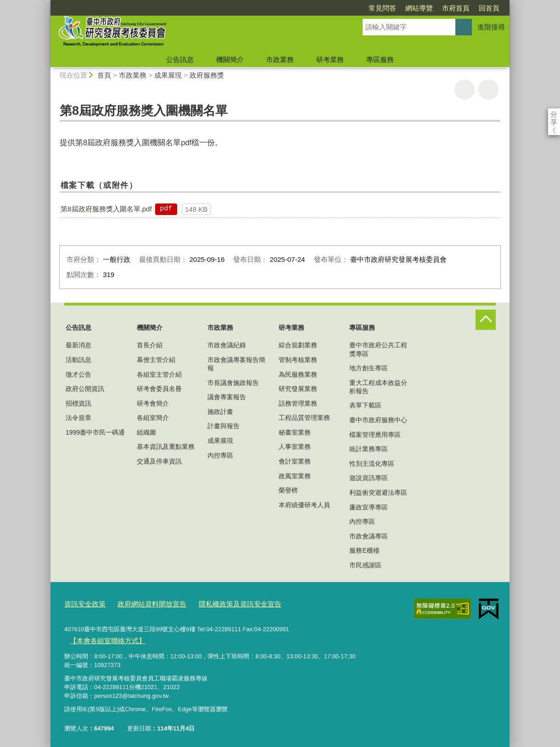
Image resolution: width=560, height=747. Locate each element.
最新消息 (78, 345)
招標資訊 (78, 403)
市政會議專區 (369, 536)
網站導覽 (366, 8)
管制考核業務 (298, 360)
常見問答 (330, 8)
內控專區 (220, 455)
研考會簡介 (153, 403)
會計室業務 (295, 461)
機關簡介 (230, 59)
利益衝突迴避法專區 (378, 492)
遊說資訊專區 (369, 478)
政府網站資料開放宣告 (142, 603)
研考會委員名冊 (159, 389)
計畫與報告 (224, 426)
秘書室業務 (295, 432)
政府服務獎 (207, 75)
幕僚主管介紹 (156, 360)
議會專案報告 (227, 397)
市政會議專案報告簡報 (236, 364)
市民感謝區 (365, 565)
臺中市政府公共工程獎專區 (378, 349)
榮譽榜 (288, 490)
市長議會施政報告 (233, 383)
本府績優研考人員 (304, 505)
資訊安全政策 (82, 603)
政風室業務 (295, 476)
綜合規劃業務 (298, 345)
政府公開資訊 (85, 389)
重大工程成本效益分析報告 (378, 387)
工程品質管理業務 (304, 418)
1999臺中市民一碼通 (95, 432)
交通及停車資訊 (159, 461)
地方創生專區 (369, 368)
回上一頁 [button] (488, 90)
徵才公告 (78, 374)
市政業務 (280, 59)
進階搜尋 (491, 27)
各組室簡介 (153, 418)
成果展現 (168, 75)
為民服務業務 (298, 374)
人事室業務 (295, 447)
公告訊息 (180, 59)
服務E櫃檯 (364, 550)
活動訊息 (78, 360)
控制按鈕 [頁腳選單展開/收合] (486, 320)
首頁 (104, 75)
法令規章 (78, 418)
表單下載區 (365, 405)
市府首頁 (403, 8)
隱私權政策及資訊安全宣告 (220, 603)
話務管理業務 (298, 403)
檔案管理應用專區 (375, 435)
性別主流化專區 (372, 464)
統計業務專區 (369, 449)
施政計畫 (220, 412)
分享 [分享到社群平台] (554, 114)
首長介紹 (150, 345)
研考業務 (330, 59)
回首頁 (436, 8)
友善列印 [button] (465, 90)
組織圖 (146, 432)
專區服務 (380, 59)
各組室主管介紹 (159, 374)
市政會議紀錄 (227, 345)
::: (47, 4)
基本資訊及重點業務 (166, 447)
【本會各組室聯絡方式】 (102, 638)
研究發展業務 (298, 389)
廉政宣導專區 (369, 507)
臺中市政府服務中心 (378, 420)
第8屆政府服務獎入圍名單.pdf (106, 209)
